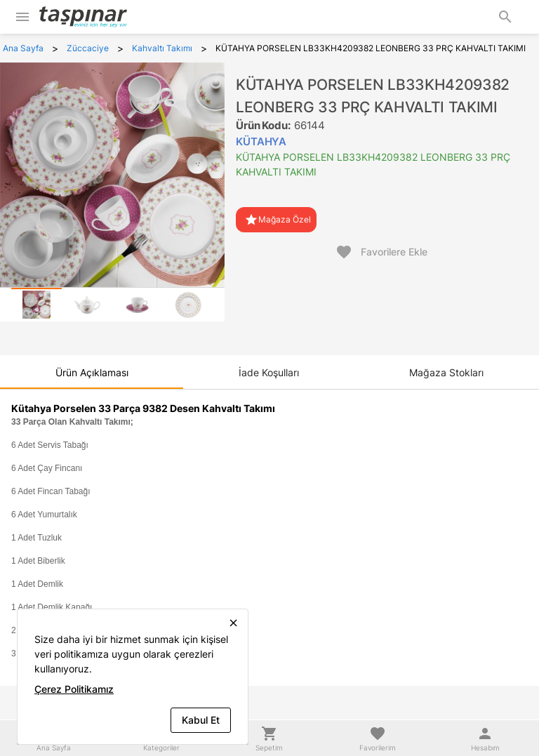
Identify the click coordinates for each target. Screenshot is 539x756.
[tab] (36, 305)
